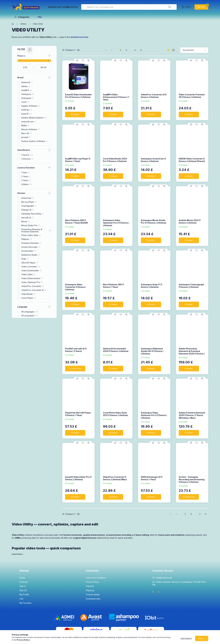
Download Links (93, 599)
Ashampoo (28, 94)
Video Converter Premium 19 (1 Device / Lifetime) (192, 96)
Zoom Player (29, 298)
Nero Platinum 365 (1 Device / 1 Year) (113, 286)
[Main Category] (13, 24)
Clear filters (33, 365)
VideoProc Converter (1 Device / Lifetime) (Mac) (115, 478)
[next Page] (135, 50)
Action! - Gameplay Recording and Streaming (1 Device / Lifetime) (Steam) (192, 481)
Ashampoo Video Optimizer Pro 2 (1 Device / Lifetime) (116, 223)
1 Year (26, 173)
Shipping (90, 590)
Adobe (26, 86)
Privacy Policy (92, 582)
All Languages (30, 312)
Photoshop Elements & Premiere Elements (36, 231)
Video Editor (28, 274)
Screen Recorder (31, 247)
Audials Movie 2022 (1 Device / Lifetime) (190, 222)
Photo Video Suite (31, 235)
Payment (90, 586)
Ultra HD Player (30, 263)
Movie (25, 222)
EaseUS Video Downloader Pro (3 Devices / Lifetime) (78, 96)
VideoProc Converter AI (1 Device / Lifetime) (154, 96)
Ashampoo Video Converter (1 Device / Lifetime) (75, 287)
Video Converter (31, 267)
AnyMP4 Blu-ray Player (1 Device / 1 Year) (78, 160)
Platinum (27, 239)
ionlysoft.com (29, 122)
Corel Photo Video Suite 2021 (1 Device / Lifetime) (115, 414)
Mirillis (25, 125)
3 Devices (27, 159)
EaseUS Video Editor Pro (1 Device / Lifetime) (78, 478)
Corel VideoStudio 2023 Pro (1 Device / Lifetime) (115, 160)
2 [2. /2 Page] (126, 50)
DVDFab (27, 110)
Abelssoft (27, 82)
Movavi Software (30, 129)
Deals (24, 355)
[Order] (194, 50)
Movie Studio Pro (31, 225)
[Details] (75, 114)
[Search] (170, 7)
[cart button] (201, 7)
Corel (25, 102)
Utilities (23, 24)
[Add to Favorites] (83, 60)
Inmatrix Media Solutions (34, 118)
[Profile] (187, 7)
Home (22, 578)
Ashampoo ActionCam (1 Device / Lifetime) (153, 160)
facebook (153, 592)
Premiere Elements (31, 243)
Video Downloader (31, 270)
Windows (28, 337)
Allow (200, 641)
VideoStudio (28, 294)
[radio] (173, 50)
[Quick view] (89, 60)
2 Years (26, 176)
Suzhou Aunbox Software (34, 141)
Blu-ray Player (29, 202)
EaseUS (26, 114)
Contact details (93, 595)
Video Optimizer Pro (32, 282)
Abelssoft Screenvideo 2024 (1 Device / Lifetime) (116, 350)
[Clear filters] (30, 49)
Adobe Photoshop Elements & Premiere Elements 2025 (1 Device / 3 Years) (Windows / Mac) (192, 352)
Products (24, 582)
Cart (21, 599)
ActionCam (27, 198)
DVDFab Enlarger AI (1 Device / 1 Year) (152, 478)
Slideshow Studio (31, 255)
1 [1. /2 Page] (121, 50)
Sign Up (23, 590)
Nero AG (27, 133)
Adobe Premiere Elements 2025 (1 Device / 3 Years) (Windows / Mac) (192, 415)
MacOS (26, 333)
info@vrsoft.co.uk (164, 578)
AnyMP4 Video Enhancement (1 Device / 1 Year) (116, 97)
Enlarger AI (28, 210)
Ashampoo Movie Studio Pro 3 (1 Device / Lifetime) (153, 222)
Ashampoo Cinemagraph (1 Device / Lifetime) (191, 286)
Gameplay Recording (32, 214)
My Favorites (25, 603)
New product (27, 351)
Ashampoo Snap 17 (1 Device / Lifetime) (151, 286)
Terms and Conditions (96, 578)
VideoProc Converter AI (34, 290)
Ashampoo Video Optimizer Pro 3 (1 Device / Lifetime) (154, 415)
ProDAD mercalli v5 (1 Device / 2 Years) (76, 350)
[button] (22, 17)
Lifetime (27, 184)
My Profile (24, 595)
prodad (26, 137)
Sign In (23, 586)
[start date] (25, 67)
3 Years (26, 180)
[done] (43, 67)
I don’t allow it (186, 641)
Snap (25, 259)
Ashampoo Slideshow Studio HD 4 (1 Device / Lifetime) (152, 351)
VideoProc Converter (33, 286)
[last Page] (141, 50)
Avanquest (27, 98)
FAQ (40, 17)
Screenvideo (29, 251)
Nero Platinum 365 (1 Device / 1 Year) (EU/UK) (77, 222)
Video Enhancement (32, 278)
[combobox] (129, 7)
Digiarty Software (31, 106)
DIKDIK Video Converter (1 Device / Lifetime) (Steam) (192, 160)
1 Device (27, 155)
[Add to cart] (75, 369)
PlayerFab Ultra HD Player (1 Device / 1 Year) (78, 414)
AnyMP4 (27, 90)
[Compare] (77, 60)
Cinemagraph (29, 206)
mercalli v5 (27, 218)
